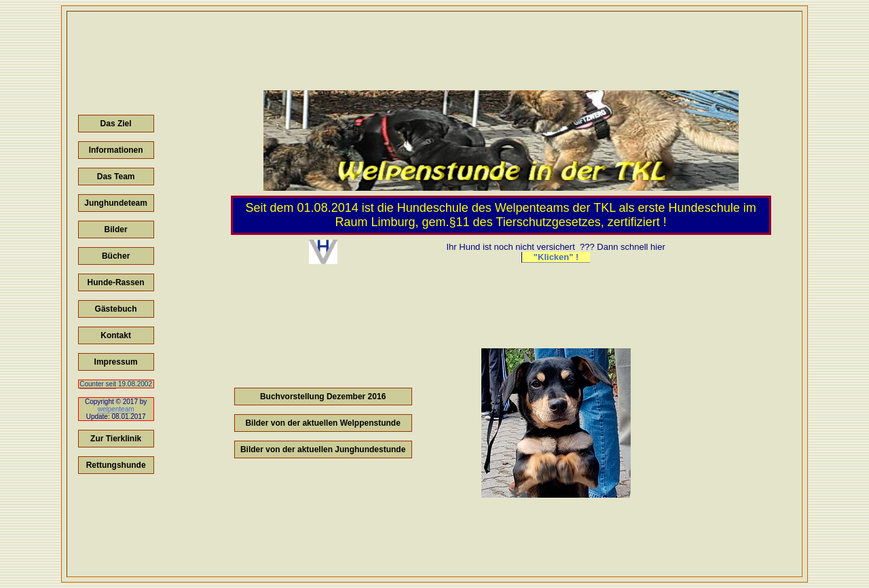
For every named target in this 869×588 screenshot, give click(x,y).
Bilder (116, 229)
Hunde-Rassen (116, 282)
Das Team (116, 177)
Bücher (116, 256)
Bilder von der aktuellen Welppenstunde (323, 423)
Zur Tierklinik (116, 439)
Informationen (116, 150)
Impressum (116, 362)
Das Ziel (116, 124)
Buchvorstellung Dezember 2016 (323, 397)
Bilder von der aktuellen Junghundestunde (323, 449)
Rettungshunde (116, 465)
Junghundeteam (116, 203)
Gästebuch (116, 309)
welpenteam (116, 409)
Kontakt (116, 335)
